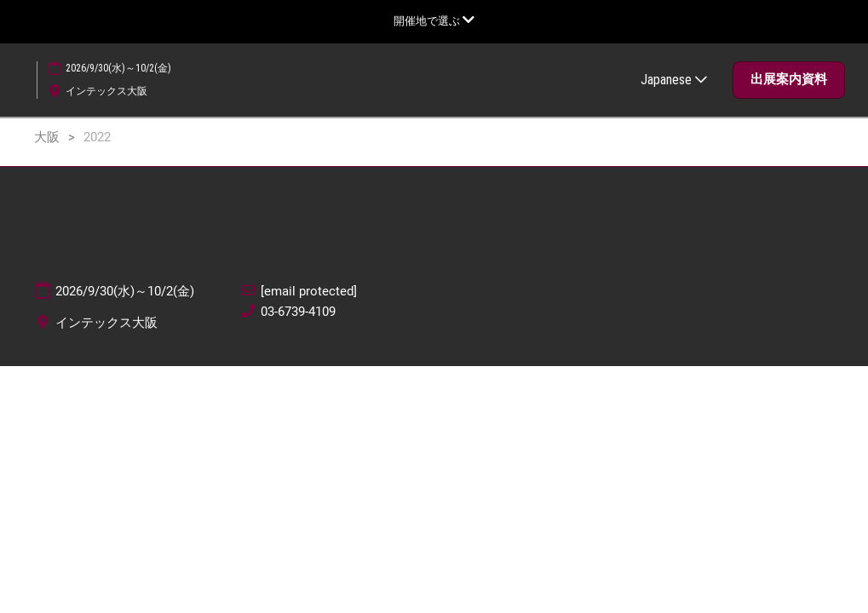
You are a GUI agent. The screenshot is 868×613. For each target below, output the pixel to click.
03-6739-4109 (298, 312)
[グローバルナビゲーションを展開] (434, 21)
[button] (789, 80)
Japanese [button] (674, 80)
